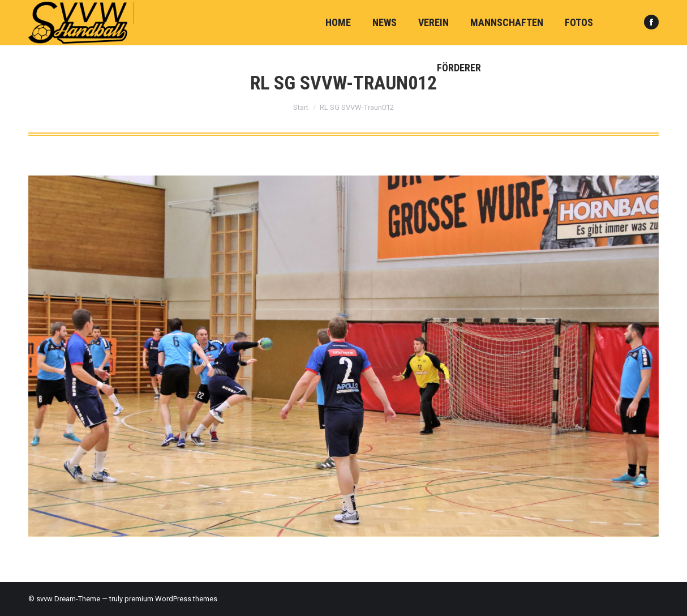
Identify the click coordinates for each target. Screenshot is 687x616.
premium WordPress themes (171, 599)
